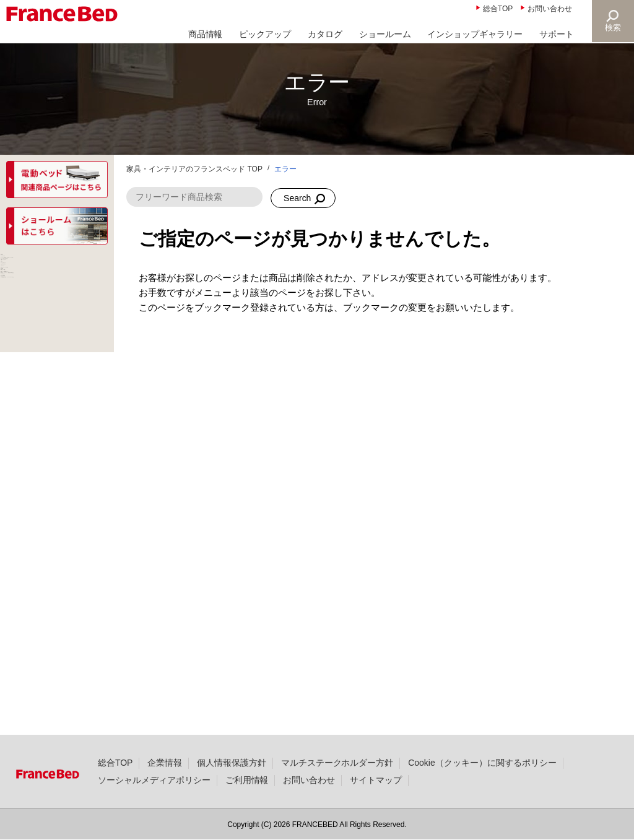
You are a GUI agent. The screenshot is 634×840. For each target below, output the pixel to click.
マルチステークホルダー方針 (337, 782)
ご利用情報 (247, 799)
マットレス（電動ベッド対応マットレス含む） (56, 315)
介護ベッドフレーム (48, 376)
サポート (557, 34)
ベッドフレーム (39, 287)
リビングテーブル (43, 444)
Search (297, 198)
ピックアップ (265, 34)
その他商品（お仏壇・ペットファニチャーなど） (56, 695)
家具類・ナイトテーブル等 (56, 494)
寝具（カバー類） (43, 544)
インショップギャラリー (475, 34)
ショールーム (385, 34)
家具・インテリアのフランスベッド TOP (194, 169)
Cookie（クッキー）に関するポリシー (482, 782)
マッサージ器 (35, 645)
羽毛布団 (26, 522)
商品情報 (206, 34)
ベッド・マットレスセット (56, 349)
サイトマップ (376, 799)
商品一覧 (26, 264)
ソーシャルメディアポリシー (154, 799)
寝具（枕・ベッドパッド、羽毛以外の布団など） (52, 612)
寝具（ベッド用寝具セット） (56, 573)
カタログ (325, 34)
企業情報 (165, 782)
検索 (613, 28)
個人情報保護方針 (232, 782)
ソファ (22, 399)
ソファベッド (35, 466)
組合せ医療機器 (39, 667)
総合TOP (498, 9)
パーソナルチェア (43, 422)
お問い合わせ (550, 9)
